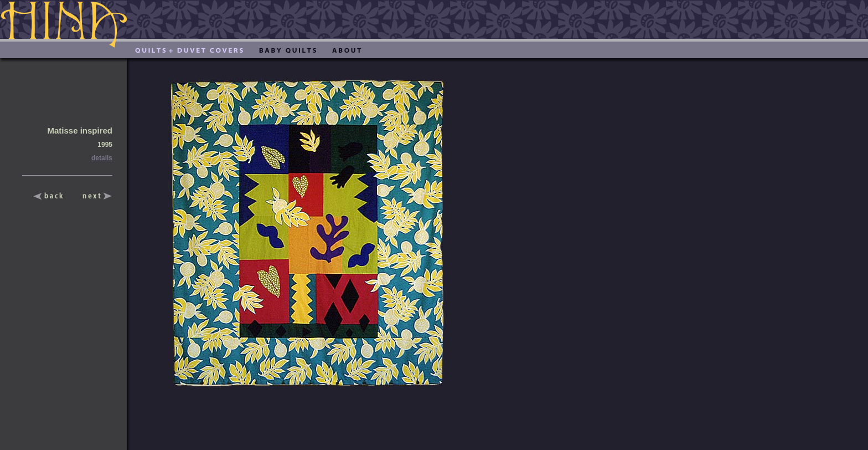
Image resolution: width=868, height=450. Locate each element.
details (102, 158)
